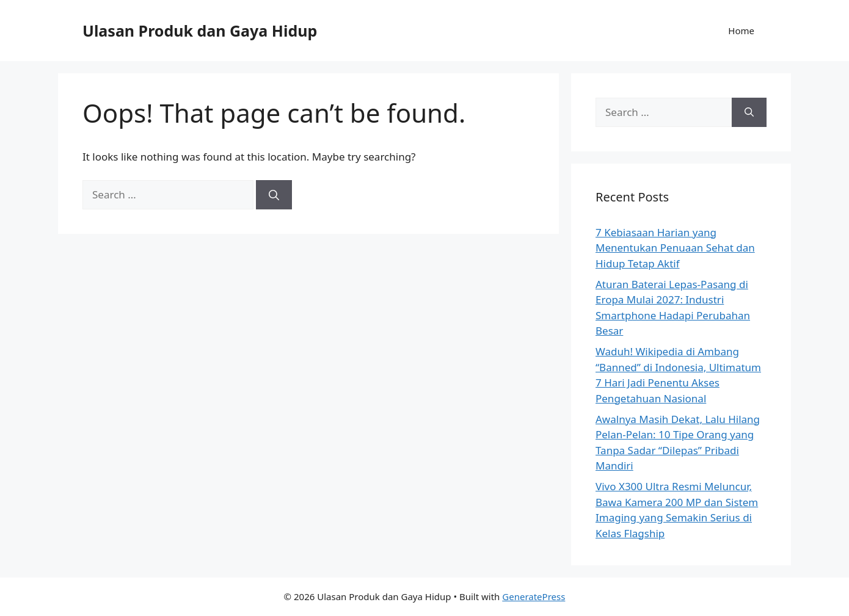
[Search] (274, 195)
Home (741, 31)
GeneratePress (534, 596)
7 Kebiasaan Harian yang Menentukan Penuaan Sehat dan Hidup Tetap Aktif (675, 248)
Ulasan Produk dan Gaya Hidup (200, 31)
